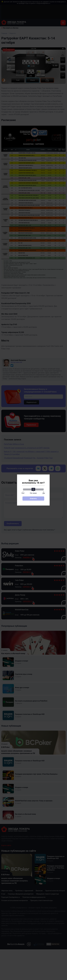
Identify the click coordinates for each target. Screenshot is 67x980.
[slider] (33, 489)
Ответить (33, 499)
